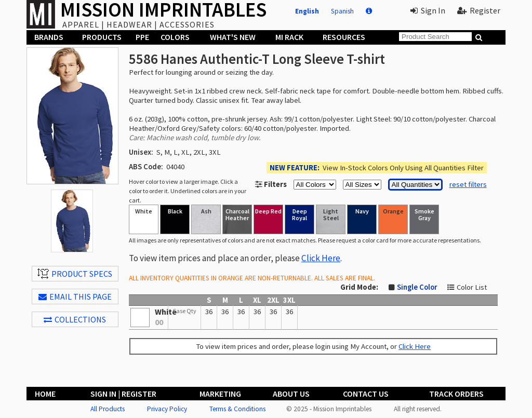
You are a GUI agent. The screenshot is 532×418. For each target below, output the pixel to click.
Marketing (220, 394)
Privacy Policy (167, 409)
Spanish (342, 11)
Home (45, 394)
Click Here (321, 258)
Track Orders (456, 394)
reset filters (468, 184)
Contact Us (366, 394)
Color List (472, 287)
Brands (49, 37)
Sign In (428, 10)
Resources (344, 37)
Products (102, 37)
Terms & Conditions (237, 409)
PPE (142, 37)
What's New (233, 37)
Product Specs (75, 274)
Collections (75, 319)
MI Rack (289, 37)
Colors (175, 37)
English (307, 11)
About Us (291, 394)
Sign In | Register (123, 394)
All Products (108, 409)
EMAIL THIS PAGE (75, 296)
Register (479, 10)
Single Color (417, 287)
